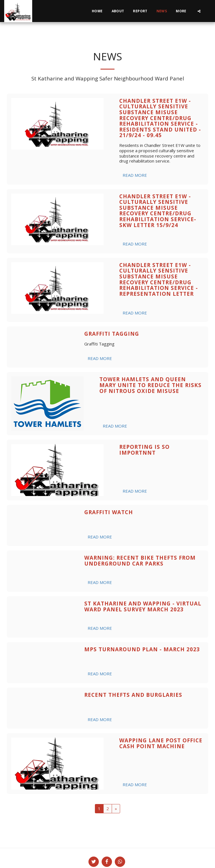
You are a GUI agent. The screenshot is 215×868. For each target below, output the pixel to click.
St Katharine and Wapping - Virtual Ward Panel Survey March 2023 (143, 606)
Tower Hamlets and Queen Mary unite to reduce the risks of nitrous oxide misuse (150, 385)
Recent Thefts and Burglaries (133, 695)
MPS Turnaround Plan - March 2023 (142, 649)
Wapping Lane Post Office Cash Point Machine (161, 743)
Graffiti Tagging (112, 334)
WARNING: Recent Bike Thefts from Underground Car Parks (140, 561)
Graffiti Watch (109, 512)
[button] (199, 11)
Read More (135, 175)
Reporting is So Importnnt (144, 450)
